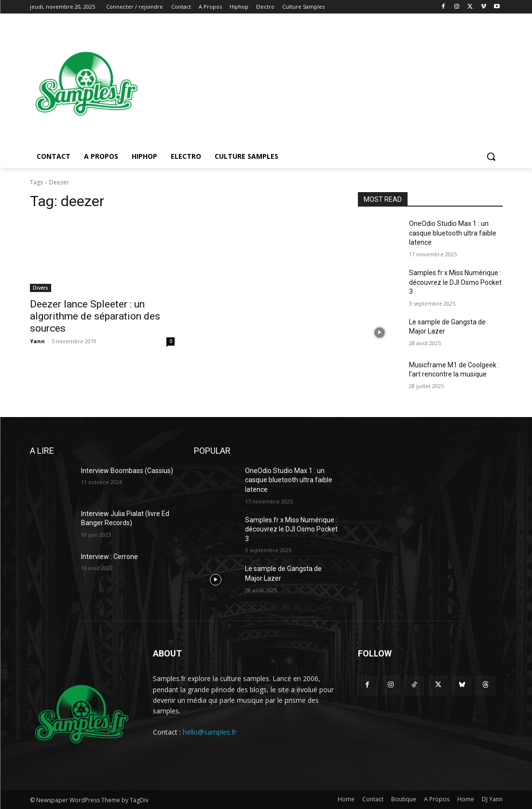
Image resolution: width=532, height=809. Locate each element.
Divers (41, 288)
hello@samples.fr (210, 732)
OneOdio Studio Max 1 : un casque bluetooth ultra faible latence (453, 233)
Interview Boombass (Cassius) (127, 471)
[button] (491, 156)
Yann (37, 341)
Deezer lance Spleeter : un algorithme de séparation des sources (95, 316)
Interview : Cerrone (109, 557)
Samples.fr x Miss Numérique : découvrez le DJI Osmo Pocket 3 (455, 282)
